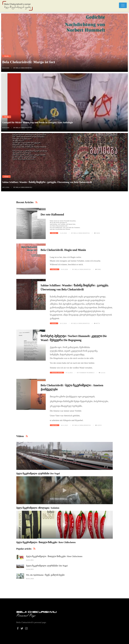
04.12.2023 (64, 425)
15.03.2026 (63, 233)
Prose (54, 233)
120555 (98, 425)
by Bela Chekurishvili (23, 68)
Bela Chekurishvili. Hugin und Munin (63, 250)
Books (7, 56)
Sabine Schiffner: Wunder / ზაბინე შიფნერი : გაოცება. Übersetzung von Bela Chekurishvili (47, 182)
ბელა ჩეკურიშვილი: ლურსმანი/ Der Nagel (38, 474)
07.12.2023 (69, 373)
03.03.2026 (6, 128)
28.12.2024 (6, 187)
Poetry (55, 269)
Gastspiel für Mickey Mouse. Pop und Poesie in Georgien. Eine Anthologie (38, 122)
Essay (6, 177)
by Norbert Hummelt (86, 373)
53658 (97, 233)
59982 (98, 269)
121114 (102, 373)
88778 (97, 323)
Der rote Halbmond (52, 214)
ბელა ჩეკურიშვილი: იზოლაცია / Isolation (38, 508)
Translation (57, 373)
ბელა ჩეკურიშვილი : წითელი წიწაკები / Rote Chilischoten (46, 542)
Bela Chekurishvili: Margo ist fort (29, 62)
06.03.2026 (6, 68)
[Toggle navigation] (123, 5)
